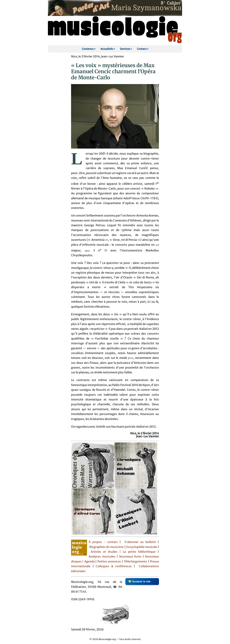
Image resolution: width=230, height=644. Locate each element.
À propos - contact (104, 542)
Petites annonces (110, 562)
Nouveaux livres (131, 557)
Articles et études (104, 552)
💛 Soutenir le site (139, 582)
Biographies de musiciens (107, 547)
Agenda (90, 562)
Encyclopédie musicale (142, 547)
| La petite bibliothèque (138, 552)
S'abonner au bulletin (140, 542)
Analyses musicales (103, 557)
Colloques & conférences (113, 566)
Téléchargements (135, 562)
